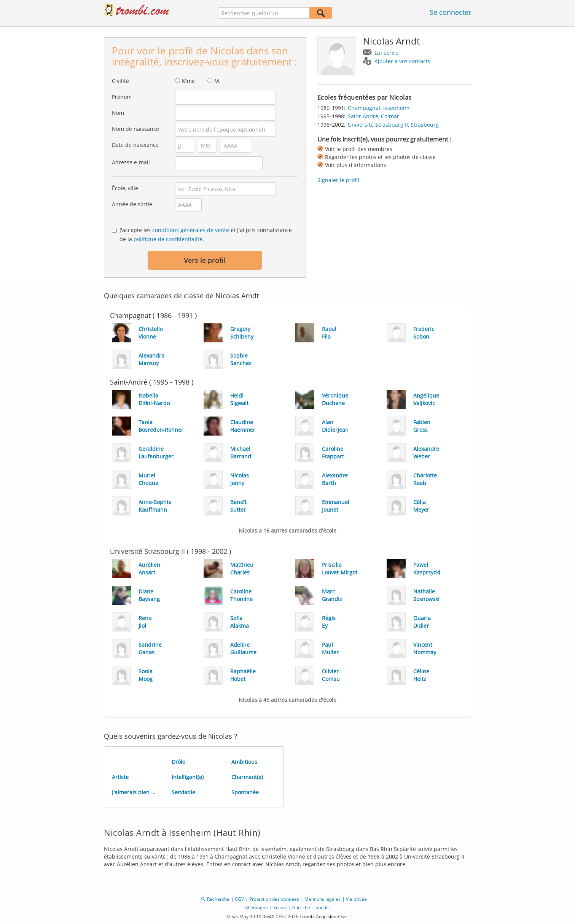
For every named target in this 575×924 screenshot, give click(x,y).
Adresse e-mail (131, 162)
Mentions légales (323, 899)
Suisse (280, 907)
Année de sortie (132, 204)
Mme (188, 81)
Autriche (301, 907)
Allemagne (256, 907)
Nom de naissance (135, 129)
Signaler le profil (338, 180)
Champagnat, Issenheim (379, 108)
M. (217, 81)
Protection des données (274, 899)
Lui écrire (386, 53)
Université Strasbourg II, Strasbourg (393, 125)
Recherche (218, 899)
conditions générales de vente (191, 230)
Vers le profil (205, 260)
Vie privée (356, 899)
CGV (239, 899)
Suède (322, 907)
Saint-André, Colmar (374, 116)
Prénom (122, 97)
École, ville (125, 188)
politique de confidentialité (168, 239)
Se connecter (450, 12)
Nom (118, 113)
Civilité (120, 81)
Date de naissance (135, 145)
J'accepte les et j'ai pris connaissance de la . (206, 235)
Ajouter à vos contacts (402, 61)
